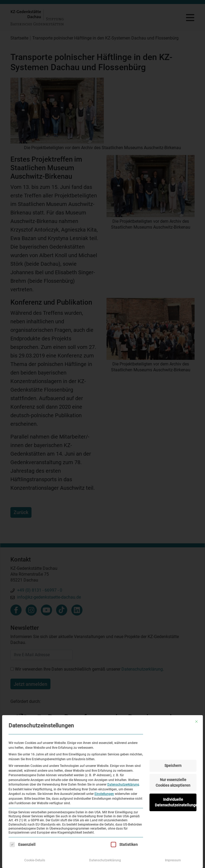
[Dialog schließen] (196, 722)
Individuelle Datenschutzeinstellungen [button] (176, 802)
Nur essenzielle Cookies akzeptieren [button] (173, 783)
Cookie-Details (35, 860)
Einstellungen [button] (104, 794)
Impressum (173, 860)
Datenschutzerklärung (123, 785)
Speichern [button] (173, 766)
